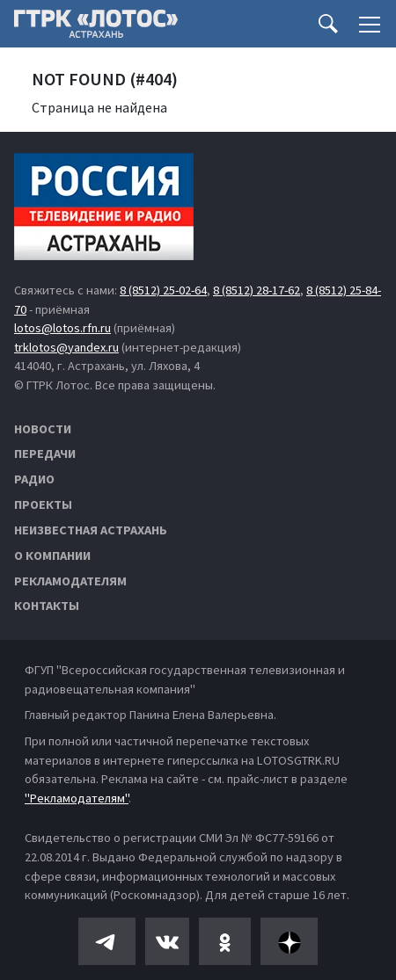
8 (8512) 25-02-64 (163, 290)
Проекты (43, 505)
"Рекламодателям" (77, 798)
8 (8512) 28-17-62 (257, 290)
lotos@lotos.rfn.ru (62, 328)
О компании (52, 555)
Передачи (45, 454)
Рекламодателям (70, 581)
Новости (43, 429)
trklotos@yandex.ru (66, 347)
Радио (34, 479)
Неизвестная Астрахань (91, 530)
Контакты (47, 606)
